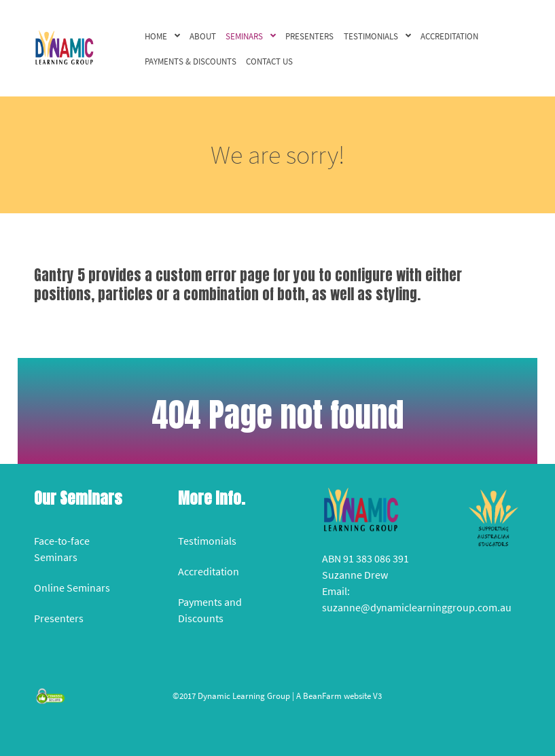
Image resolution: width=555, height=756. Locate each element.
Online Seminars (72, 588)
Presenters (59, 618)
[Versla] (64, 46)
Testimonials (207, 541)
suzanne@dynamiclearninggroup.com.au (417, 607)
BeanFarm (322, 696)
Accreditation (209, 571)
